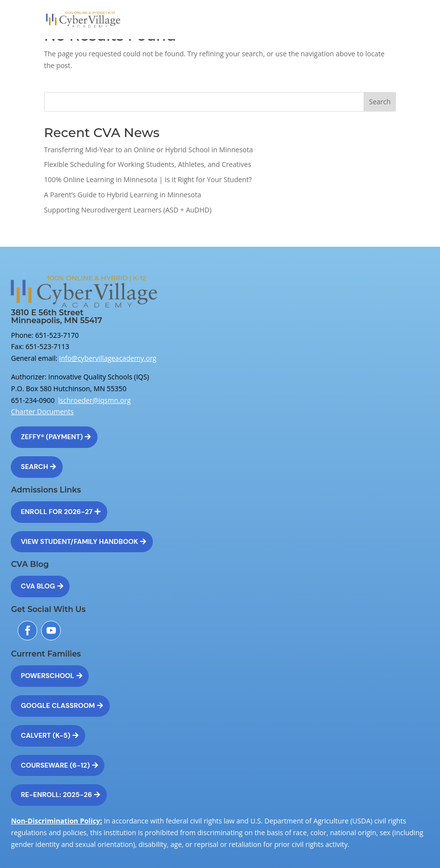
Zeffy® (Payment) (52, 437)
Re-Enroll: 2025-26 (56, 795)
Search (380, 102)
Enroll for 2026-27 (56, 512)
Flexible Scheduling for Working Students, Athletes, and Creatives (148, 164)
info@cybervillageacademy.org (108, 358)
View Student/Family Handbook (79, 541)
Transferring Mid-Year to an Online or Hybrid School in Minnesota (148, 150)
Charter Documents (42, 411)
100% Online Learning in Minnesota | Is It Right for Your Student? (148, 179)
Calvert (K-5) (45, 735)
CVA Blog (38, 586)
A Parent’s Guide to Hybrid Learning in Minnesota (123, 195)
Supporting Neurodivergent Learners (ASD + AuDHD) (128, 210)
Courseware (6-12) (55, 765)
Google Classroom (58, 705)
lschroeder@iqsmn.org (95, 400)
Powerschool (47, 676)
